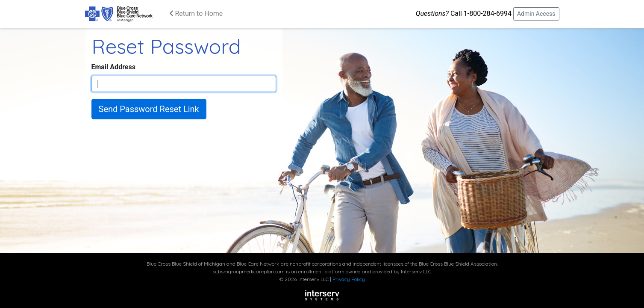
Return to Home (196, 13)
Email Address (113, 67)
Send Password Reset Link (149, 109)
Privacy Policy (349, 279)
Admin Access (536, 14)
